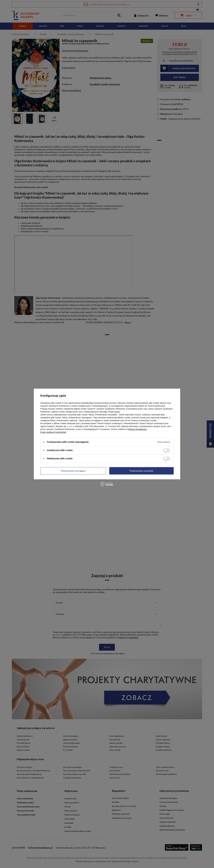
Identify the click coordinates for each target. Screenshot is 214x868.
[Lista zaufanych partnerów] (53, 432)
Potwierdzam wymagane (73, 471)
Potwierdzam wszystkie (141, 471)
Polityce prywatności (137, 429)
